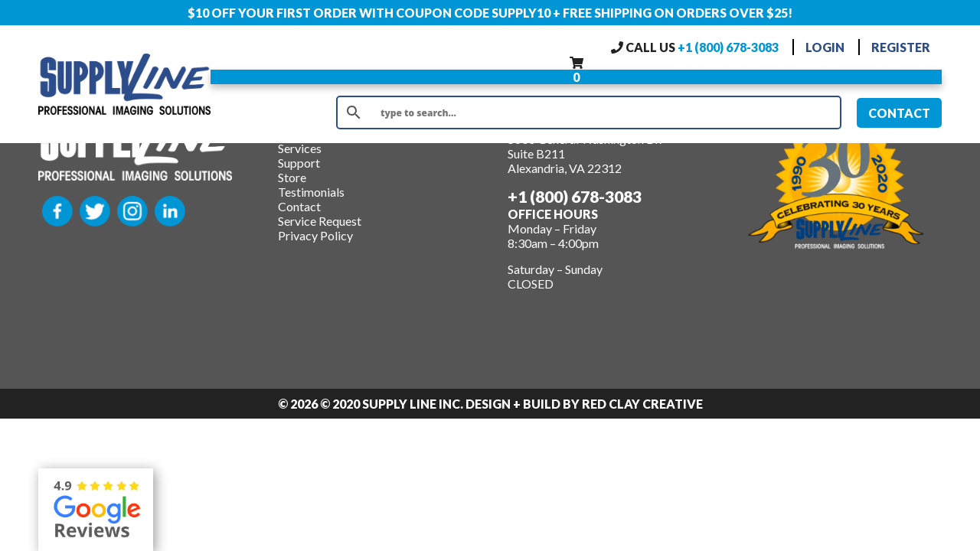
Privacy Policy (315, 235)
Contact (299, 206)
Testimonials (311, 192)
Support (299, 163)
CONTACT (899, 113)
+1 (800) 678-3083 (728, 47)
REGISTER (901, 47)
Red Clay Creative (642, 404)
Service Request (320, 221)
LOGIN (825, 47)
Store (292, 177)
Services (300, 148)
